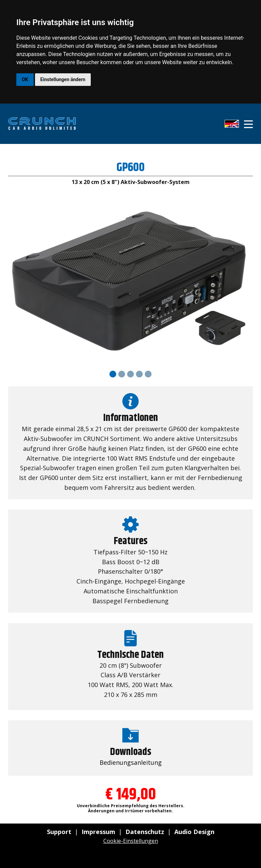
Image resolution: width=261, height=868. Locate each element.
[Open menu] (248, 124)
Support (59, 832)
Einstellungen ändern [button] (63, 79)
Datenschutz (145, 832)
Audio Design (194, 832)
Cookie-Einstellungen (131, 841)
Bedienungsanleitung (131, 762)
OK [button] (25, 79)
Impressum (98, 832)
